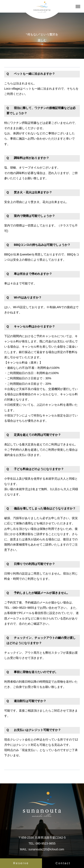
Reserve (21, 863)
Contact (63, 863)
